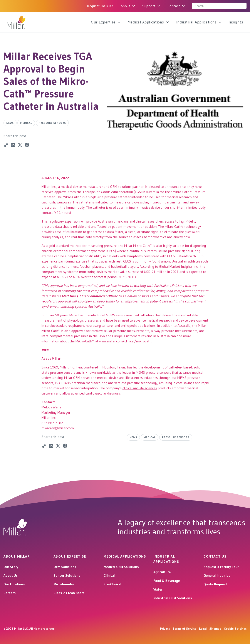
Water (158, 589)
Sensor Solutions (67, 575)
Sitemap (215, 629)
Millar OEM (72, 378)
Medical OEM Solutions (121, 567)
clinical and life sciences (140, 388)
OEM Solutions (65, 567)
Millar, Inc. (67, 367)
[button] (128, 6)
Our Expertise (103, 22)
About (126, 6)
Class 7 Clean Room (69, 593)
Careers (10, 593)
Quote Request (215, 584)
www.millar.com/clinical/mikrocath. (126, 341)
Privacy (165, 629)
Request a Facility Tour (221, 567)
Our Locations (14, 584)
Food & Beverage (167, 581)
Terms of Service (185, 629)
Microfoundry (64, 584)
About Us (11, 575)
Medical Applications (146, 22)
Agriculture (162, 572)
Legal (203, 629)
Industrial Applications (196, 22)
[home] (28, 22)
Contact (174, 6)
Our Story (11, 567)
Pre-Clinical (112, 584)
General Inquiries (217, 575)
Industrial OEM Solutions (173, 598)
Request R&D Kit (100, 6)
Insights (236, 22)
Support (149, 6)
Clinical (109, 575)
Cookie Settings (235, 629)
